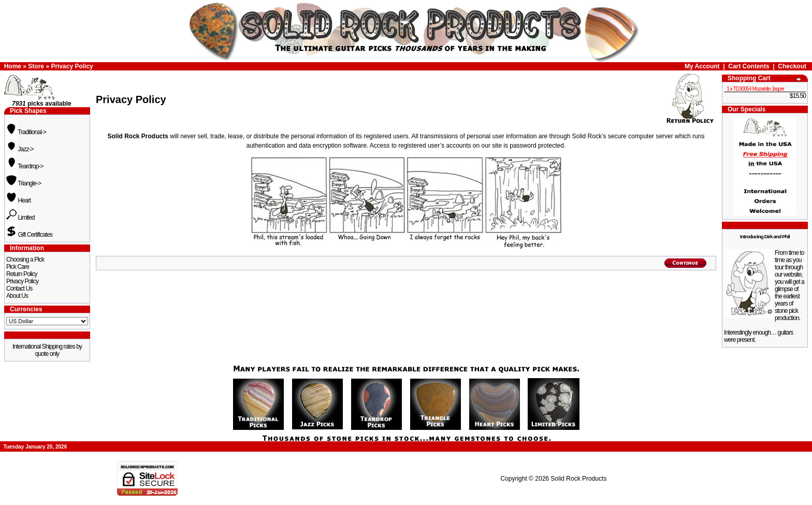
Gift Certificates (29, 235)
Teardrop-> (25, 166)
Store (36, 66)
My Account (702, 66)
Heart (18, 200)
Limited (20, 218)
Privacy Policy (72, 66)
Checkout (792, 66)
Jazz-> (20, 149)
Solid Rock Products (578, 479)
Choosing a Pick (25, 259)
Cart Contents (749, 66)
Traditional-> (26, 132)
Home (13, 66)
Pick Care (18, 267)
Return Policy (22, 274)
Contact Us (19, 288)
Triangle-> (24, 183)
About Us (17, 296)
